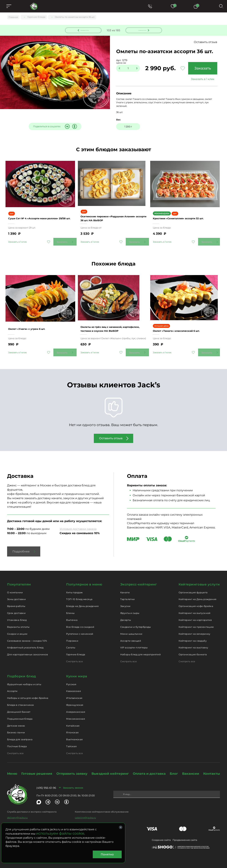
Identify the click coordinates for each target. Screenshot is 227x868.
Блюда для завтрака (20, 735)
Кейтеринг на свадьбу (193, 636)
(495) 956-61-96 (46, 784)
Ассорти (12, 687)
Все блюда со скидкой (80, 623)
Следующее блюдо (142, 30)
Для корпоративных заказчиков (27, 650)
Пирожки (72, 636)
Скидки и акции (17, 630)
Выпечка (72, 616)
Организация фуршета (193, 588)
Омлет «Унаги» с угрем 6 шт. (32, 321)
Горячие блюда (76, 650)
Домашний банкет (19, 708)
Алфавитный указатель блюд (25, 643)
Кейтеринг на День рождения (197, 595)
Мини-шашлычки (131, 630)
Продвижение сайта (185, 836)
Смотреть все (74, 657)
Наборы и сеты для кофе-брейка (28, 694)
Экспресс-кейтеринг (139, 580)
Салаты (71, 643)
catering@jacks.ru (85, 813)
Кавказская (74, 687)
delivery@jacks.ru (17, 813)
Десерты (126, 616)
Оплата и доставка (149, 769)
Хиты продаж (74, 588)
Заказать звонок (73, 783)
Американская (76, 708)
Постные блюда (17, 742)
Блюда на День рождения (82, 602)
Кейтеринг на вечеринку (194, 630)
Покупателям (19, 580)
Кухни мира (77, 672)
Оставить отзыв (206, 43)
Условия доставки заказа (78, 525)
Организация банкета (193, 650)
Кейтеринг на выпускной (195, 609)
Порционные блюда (20, 714)
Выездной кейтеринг (110, 769)
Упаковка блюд (17, 616)
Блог (174, 769)
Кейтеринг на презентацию (196, 623)
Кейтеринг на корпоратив (195, 616)
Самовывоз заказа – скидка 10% (27, 636)
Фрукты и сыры (130, 609)
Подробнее (21, 547)
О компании (15, 588)
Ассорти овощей (131, 636)
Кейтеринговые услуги (199, 580)
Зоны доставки (16, 595)
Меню (12, 769)
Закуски (125, 602)
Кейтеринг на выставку (193, 643)
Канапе (125, 588)
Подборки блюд (22, 672)
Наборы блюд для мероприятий (141, 650)
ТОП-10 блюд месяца (79, 595)
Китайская (73, 721)
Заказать (201, 69)
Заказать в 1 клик (201, 80)
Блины (70, 609)
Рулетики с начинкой (80, 630)
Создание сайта (161, 836)
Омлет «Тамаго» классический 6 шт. (182, 323)
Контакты (212, 769)
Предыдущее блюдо (85, 30)
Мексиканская (76, 714)
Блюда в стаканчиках (20, 701)
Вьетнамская (74, 735)
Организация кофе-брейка (196, 602)
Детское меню (16, 721)
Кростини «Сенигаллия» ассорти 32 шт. (185, 213)
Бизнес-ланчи (16, 728)
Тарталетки (128, 595)
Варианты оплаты (18, 623)
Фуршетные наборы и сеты (24, 680)
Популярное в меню (84, 580)
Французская (75, 701)
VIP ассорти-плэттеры (134, 643)
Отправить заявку (72, 769)
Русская (71, 680)
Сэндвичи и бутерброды (136, 623)
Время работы (16, 602)
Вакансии (191, 769)
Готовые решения (37, 769)
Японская (72, 728)
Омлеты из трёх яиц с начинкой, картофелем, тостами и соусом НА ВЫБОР (109, 319)
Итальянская (74, 694)
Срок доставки (16, 609)
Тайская (71, 742)
